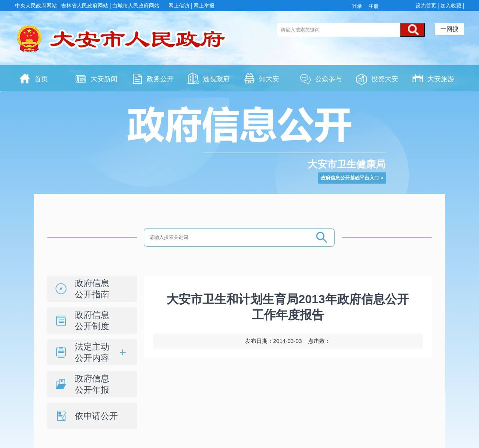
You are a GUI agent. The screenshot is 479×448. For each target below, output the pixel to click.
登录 (359, 6)
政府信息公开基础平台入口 (350, 178)
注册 (373, 6)
